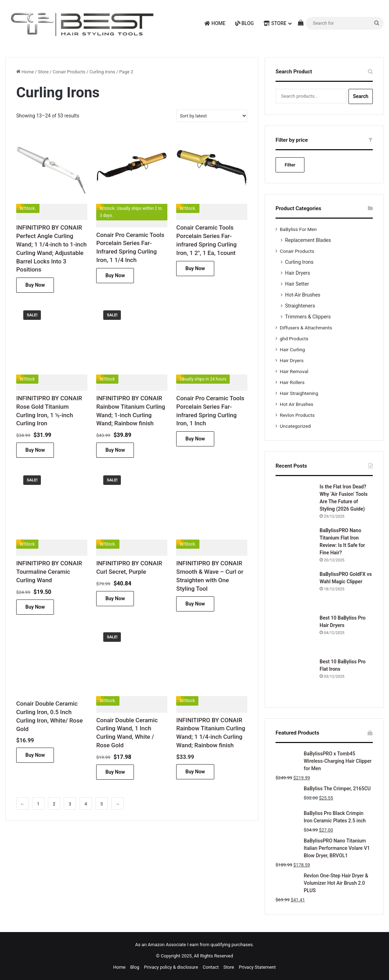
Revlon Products (297, 415)
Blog (245, 23)
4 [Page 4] (86, 804)
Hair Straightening (299, 393)
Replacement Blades (308, 240)
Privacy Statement (257, 967)
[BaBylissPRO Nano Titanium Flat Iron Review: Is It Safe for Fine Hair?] (295, 546)
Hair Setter (297, 284)
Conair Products (69, 72)
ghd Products (294, 339)
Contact (211, 967)
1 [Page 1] (38, 804)
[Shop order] (212, 116)
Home (215, 23)
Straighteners (300, 306)
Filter (290, 165)
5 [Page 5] (102, 804)
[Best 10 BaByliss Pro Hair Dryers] (295, 634)
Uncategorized (295, 426)
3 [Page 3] (70, 804)
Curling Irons (102, 72)
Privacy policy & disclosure (171, 967)
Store (275, 23)
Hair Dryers (298, 273)
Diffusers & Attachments (306, 328)
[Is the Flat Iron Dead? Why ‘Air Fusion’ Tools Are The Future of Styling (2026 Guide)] (295, 503)
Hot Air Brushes (297, 404)
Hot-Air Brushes (303, 295)
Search (361, 96)
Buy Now (35, 285)
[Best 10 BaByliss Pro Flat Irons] (295, 677)
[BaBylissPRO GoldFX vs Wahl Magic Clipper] (295, 590)
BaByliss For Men (298, 229)
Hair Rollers (292, 382)
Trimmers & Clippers (308, 317)
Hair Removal (294, 371)
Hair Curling (292, 349)
